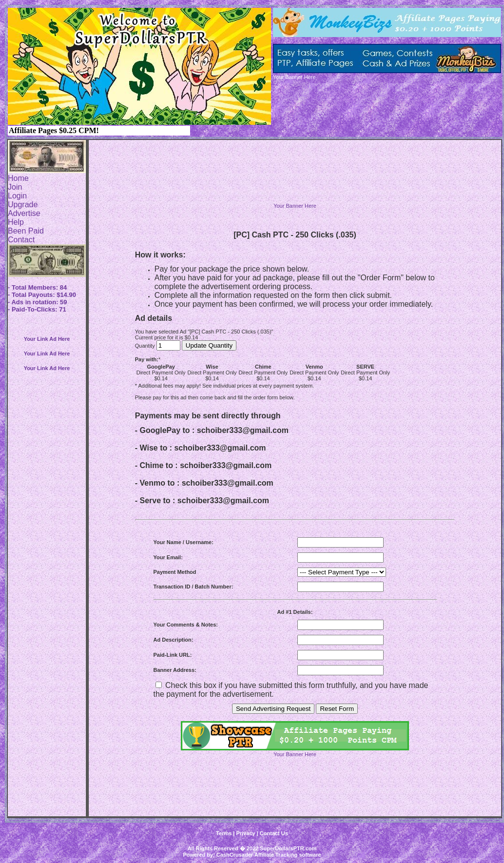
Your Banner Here (295, 206)
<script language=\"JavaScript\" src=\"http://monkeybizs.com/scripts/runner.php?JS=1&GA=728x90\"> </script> (295, 180)
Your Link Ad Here (47, 339)
